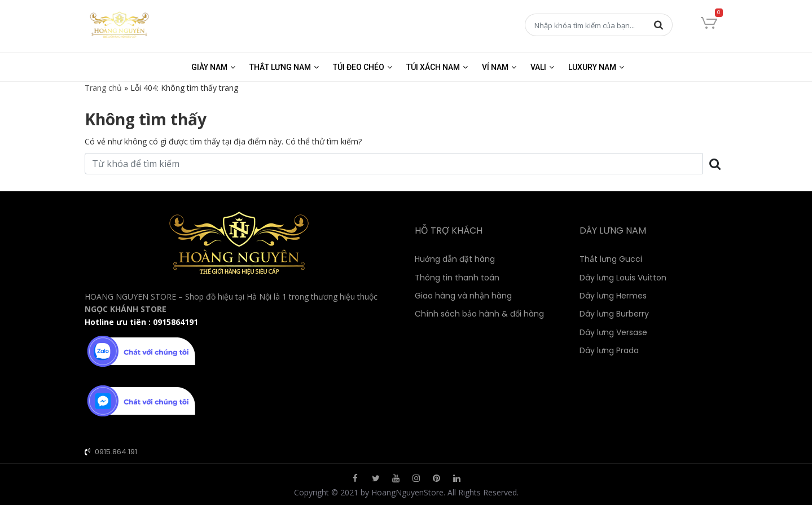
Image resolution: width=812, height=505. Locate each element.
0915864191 (175, 322)
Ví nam (495, 67)
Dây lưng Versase (613, 332)
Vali (538, 67)
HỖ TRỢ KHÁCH (449, 230)
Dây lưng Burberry (614, 314)
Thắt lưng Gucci (611, 259)
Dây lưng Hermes (613, 296)
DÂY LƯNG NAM (613, 230)
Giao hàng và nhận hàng (463, 296)
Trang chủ (103, 88)
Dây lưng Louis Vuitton (623, 278)
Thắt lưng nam (280, 67)
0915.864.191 (116, 452)
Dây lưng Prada (609, 350)
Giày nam (209, 67)
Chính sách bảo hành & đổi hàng (479, 314)
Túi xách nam (433, 67)
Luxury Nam (592, 67)
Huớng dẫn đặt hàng (455, 259)
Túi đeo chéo (359, 67)
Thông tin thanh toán (457, 278)
